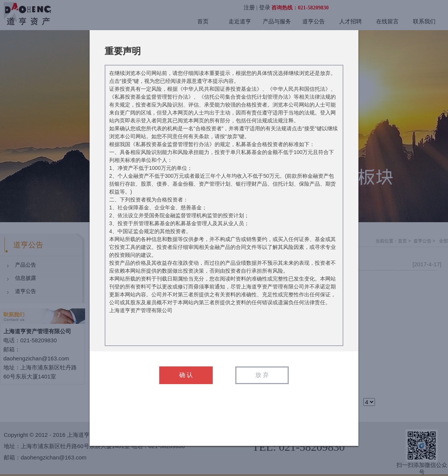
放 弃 (262, 375)
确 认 (186, 375)
